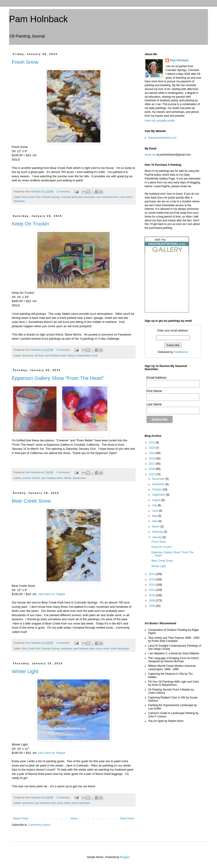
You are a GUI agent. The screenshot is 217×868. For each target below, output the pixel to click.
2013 (152, 579)
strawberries (79, 478)
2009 (152, 601)
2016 (152, 469)
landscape (90, 197)
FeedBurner (181, 352)
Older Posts (127, 818)
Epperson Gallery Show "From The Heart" (58, 378)
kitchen (36, 478)
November (159, 484)
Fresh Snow (25, 62)
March (156, 527)
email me (150, 155)
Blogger (125, 857)
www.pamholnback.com (162, 138)
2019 (152, 453)
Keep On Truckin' (31, 224)
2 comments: (64, 192)
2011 (152, 590)
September (159, 495)
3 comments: (64, 472)
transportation (83, 355)
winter (106, 648)
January (157, 537)
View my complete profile (160, 121)
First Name (154, 391)
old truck (39, 355)
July (155, 505)
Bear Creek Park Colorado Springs (41, 197)
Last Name (154, 404)
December (159, 479)
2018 (152, 459)
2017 (152, 464)
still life (68, 478)
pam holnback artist (107, 197)
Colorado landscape (72, 197)
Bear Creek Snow (31, 501)
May (155, 516)
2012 (152, 585)
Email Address (157, 378)
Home (74, 818)
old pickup (28, 355)
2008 (152, 606)
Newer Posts (21, 818)
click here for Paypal (52, 594)
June (155, 511)
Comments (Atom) (39, 825)
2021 (152, 442)
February (158, 532)
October (157, 490)
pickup (71, 355)
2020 (152, 448)
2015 (152, 474)
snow (122, 197)
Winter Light (25, 671)
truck (95, 355)
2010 (152, 595)
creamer (27, 478)
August (157, 500)
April (155, 521)
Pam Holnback (38, 19)
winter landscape (120, 648)
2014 (152, 574)
